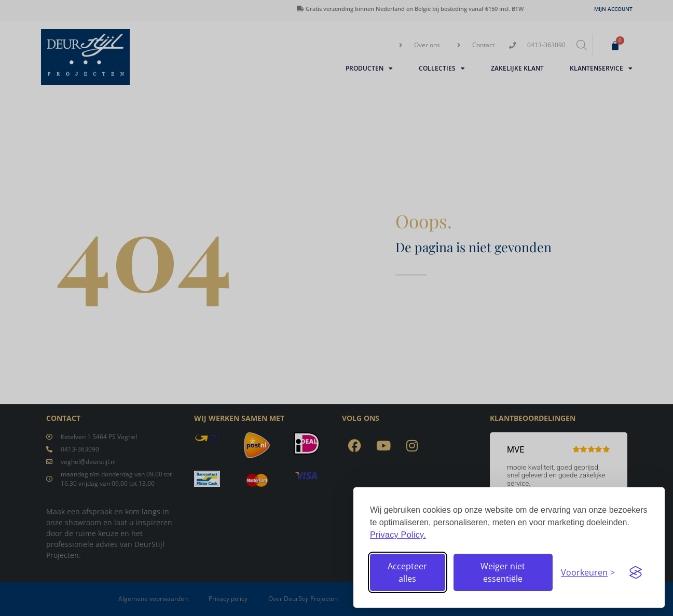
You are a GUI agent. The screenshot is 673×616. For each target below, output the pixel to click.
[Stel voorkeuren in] (588, 572)
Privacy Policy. (398, 535)
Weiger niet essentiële (503, 572)
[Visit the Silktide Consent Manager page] (636, 572)
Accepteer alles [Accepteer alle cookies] (407, 572)
